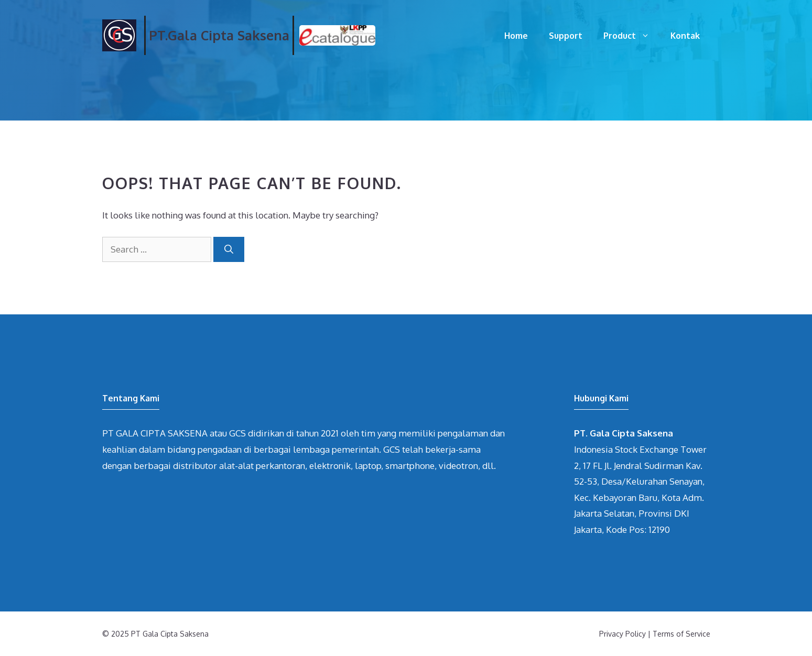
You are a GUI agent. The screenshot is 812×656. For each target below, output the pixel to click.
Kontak (685, 36)
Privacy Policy (622, 634)
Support (566, 36)
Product (632, 36)
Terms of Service (681, 634)
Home (516, 36)
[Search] (229, 249)
